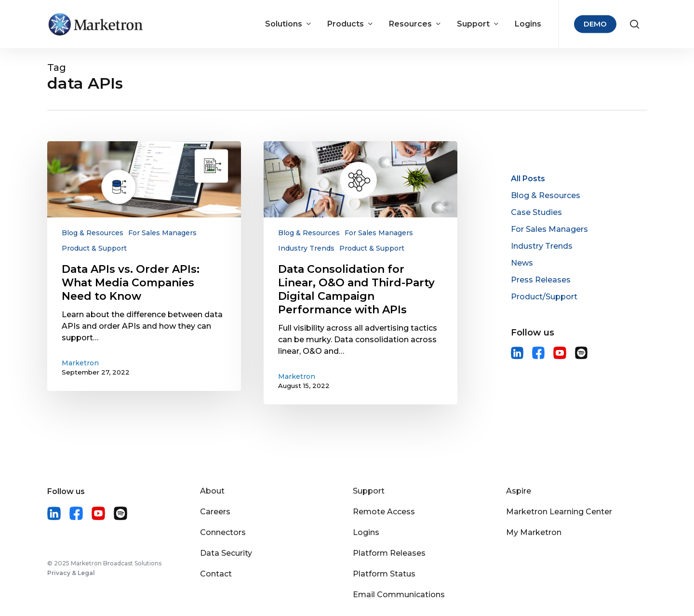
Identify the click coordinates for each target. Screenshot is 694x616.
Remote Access (384, 512)
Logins (366, 532)
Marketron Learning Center (559, 512)
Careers (215, 512)
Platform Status (384, 574)
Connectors (223, 532)
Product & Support (94, 248)
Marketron (80, 363)
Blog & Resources (93, 233)
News (522, 263)
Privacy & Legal (71, 573)
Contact (216, 574)
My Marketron (534, 532)
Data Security (226, 553)
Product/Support (544, 297)
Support (369, 491)
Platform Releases (389, 553)
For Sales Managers (162, 233)
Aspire (519, 491)
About (212, 491)
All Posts (528, 179)
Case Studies (536, 212)
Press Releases (541, 280)
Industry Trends (306, 248)
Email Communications (399, 595)
